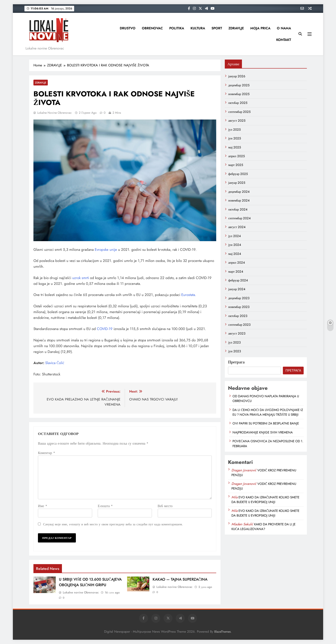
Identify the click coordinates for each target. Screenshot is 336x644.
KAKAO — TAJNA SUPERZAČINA (180, 579)
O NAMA (284, 28)
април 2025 (236, 156)
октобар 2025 (238, 103)
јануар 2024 (237, 289)
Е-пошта (105, 506)
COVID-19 (105, 329)
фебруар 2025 (238, 174)
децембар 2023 (239, 298)
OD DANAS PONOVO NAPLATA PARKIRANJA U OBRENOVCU (266, 399)
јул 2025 (234, 130)
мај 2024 (235, 254)
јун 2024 (235, 245)
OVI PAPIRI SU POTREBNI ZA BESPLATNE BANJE (266, 423)
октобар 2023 (238, 316)
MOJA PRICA (260, 28)
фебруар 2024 (238, 280)
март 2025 (236, 165)
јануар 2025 (237, 183)
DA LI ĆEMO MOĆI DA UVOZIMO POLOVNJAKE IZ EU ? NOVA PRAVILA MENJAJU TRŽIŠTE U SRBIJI (268, 412)
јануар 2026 (237, 76)
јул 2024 (234, 236)
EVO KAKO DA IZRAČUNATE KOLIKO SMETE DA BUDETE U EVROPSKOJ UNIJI (265, 500)
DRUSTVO (128, 28)
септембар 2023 (239, 325)
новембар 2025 (239, 94)
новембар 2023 (239, 307)
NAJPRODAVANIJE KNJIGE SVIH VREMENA (263, 432)
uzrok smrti (81, 278)
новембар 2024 (239, 200)
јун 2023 (235, 351)
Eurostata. (189, 295)
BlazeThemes (223, 632)
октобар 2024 (238, 209)
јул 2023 (234, 342)
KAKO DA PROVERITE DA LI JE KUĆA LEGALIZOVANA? (263, 527)
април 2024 (236, 263)
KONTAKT (284, 40)
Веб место (165, 506)
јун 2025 (235, 138)
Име (43, 506)
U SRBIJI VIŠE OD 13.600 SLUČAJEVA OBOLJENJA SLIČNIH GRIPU (90, 582)
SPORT (217, 28)
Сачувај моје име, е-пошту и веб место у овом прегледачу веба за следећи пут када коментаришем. (113, 524)
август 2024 (237, 227)
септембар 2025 (239, 112)
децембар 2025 (239, 85)
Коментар (46, 453)
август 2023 (237, 333)
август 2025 (237, 121)
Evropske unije (106, 250)
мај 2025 (235, 147)
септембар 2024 (239, 218)
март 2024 (236, 272)
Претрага (236, 362)
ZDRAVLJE (236, 28)
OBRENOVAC (152, 28)
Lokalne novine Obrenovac (55, 113)
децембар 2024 (239, 192)
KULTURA (198, 28)
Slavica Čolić (55, 363)
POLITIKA (177, 28)
